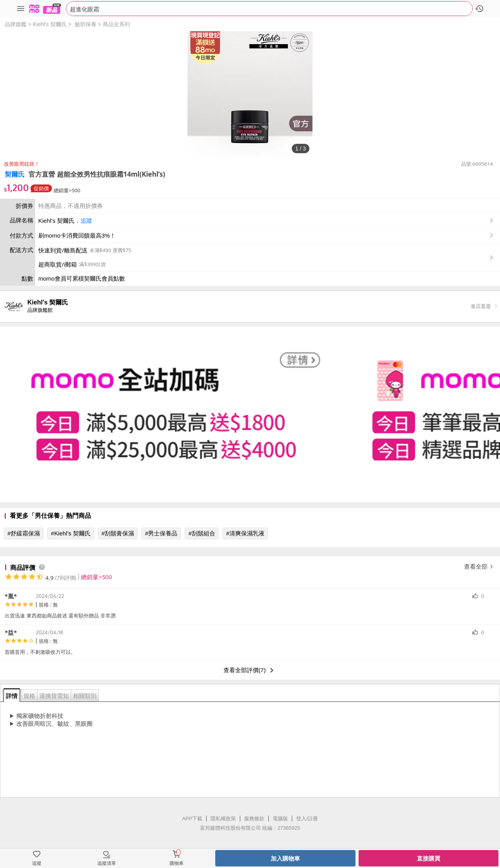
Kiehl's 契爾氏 (50, 24)
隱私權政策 (223, 819)
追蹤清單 (107, 863)
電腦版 (280, 819)
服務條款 (254, 819)
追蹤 (86, 221)
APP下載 (192, 819)
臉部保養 (86, 24)
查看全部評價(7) (250, 670)
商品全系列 (116, 24)
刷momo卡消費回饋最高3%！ (77, 235)
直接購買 (429, 858)
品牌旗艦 (16, 24)
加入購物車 (285, 858)
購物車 (177, 863)
